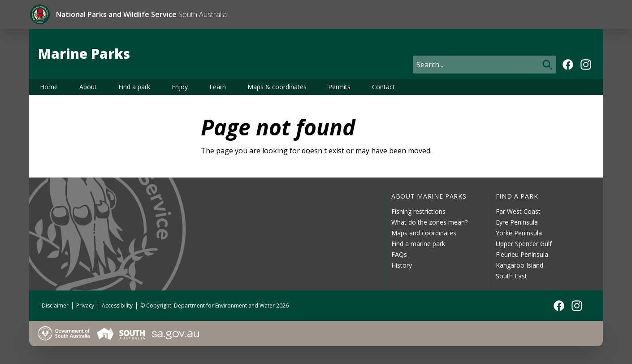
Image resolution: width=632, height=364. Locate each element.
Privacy (85, 305)
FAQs (399, 254)
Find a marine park (418, 244)
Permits (339, 87)
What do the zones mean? (429, 222)
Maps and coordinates (424, 233)
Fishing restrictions (418, 211)
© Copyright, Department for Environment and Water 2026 (214, 305)
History (402, 265)
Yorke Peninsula (519, 233)
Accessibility (117, 305)
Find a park (134, 87)
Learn (218, 87)
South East (511, 276)
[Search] (485, 65)
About (88, 87)
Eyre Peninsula (517, 222)
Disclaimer (55, 305)
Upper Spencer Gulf (524, 244)
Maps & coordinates (277, 87)
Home (49, 87)
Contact (383, 87)
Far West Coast (518, 211)
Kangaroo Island (519, 265)
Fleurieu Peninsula (522, 254)
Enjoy (180, 87)
